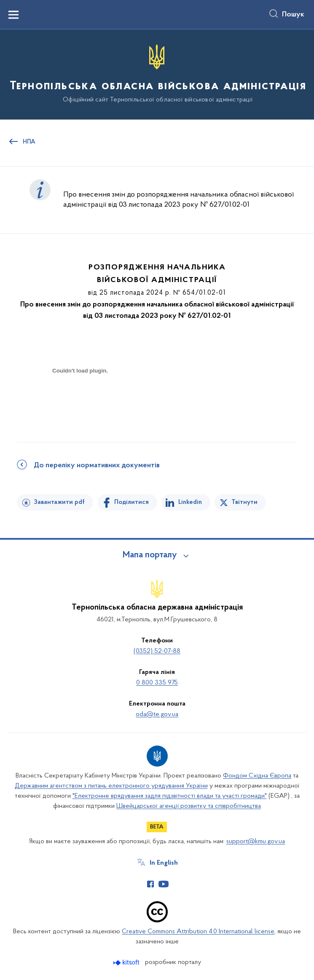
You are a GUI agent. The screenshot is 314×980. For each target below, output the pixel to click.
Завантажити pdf (59, 502)
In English (164, 863)
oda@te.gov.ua (157, 714)
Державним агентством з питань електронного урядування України (111, 786)
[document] (80, 400)
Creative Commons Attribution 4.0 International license (198, 932)
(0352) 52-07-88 (157, 651)
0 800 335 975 (157, 683)
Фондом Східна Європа (257, 776)
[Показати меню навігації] (13, 15)
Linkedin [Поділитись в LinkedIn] (190, 502)
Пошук (293, 15)
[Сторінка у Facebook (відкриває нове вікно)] (150, 884)
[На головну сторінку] (157, 74)
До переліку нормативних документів (97, 466)
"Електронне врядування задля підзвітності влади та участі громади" (170, 796)
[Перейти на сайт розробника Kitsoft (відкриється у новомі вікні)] (127, 963)
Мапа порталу (150, 555)
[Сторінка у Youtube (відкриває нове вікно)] (164, 884)
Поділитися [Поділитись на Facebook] (132, 502)
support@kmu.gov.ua (256, 842)
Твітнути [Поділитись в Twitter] (244, 502)
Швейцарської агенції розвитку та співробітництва (189, 806)
